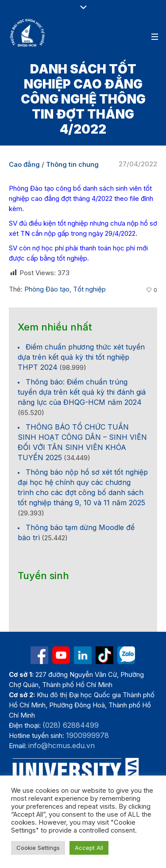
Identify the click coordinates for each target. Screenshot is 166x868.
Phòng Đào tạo (47, 289)
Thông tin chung (72, 164)
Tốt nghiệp (89, 289)
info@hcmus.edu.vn (62, 745)
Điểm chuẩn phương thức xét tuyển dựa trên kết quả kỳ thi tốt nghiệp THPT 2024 (81, 357)
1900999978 (87, 735)
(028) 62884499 (71, 725)
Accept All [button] (89, 848)
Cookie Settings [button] (38, 848)
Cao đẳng (24, 164)
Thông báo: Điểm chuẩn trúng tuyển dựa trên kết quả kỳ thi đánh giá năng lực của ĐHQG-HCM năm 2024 (82, 392)
